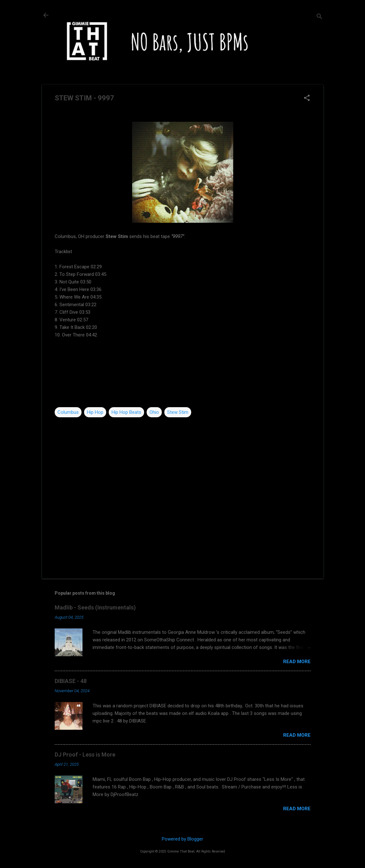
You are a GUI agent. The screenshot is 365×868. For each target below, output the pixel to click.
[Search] (319, 17)
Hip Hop (95, 412)
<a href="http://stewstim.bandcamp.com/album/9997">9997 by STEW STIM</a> (183, 373)
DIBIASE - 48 (71, 681)
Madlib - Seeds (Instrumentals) (95, 607)
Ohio (154, 412)
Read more (297, 662)
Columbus (68, 412)
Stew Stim (178, 412)
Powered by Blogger (182, 839)
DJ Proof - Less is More (85, 755)
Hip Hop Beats (126, 412)
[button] (307, 98)
